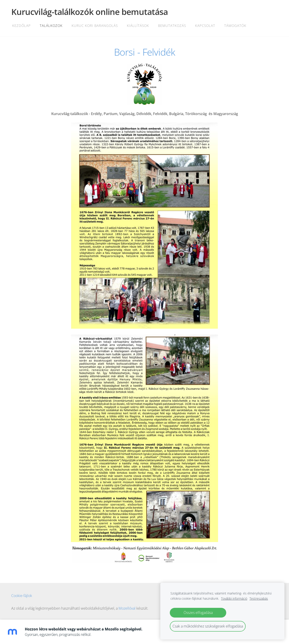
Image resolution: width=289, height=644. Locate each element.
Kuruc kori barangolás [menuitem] (95, 26)
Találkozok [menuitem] (51, 26)
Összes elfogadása (198, 613)
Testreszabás (259, 598)
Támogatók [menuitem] (235, 26)
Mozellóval (127, 608)
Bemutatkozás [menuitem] (172, 26)
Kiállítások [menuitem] (138, 26)
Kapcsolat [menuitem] (205, 26)
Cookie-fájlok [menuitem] (22, 596)
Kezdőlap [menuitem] (21, 26)
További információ (234, 598)
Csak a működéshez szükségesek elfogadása (208, 626)
